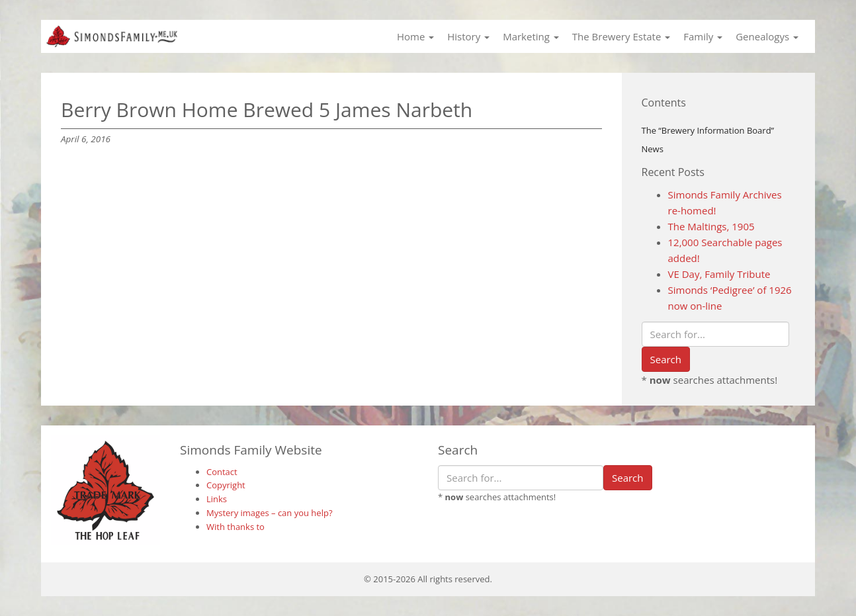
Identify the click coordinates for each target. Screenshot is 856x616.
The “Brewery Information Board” (708, 130)
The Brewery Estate (621, 36)
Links (217, 499)
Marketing (531, 36)
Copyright (226, 485)
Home (415, 36)
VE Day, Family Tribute (719, 274)
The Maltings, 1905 (711, 226)
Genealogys (767, 36)
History (468, 36)
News (653, 149)
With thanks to (235, 527)
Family (703, 36)
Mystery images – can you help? (270, 513)
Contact (222, 472)
